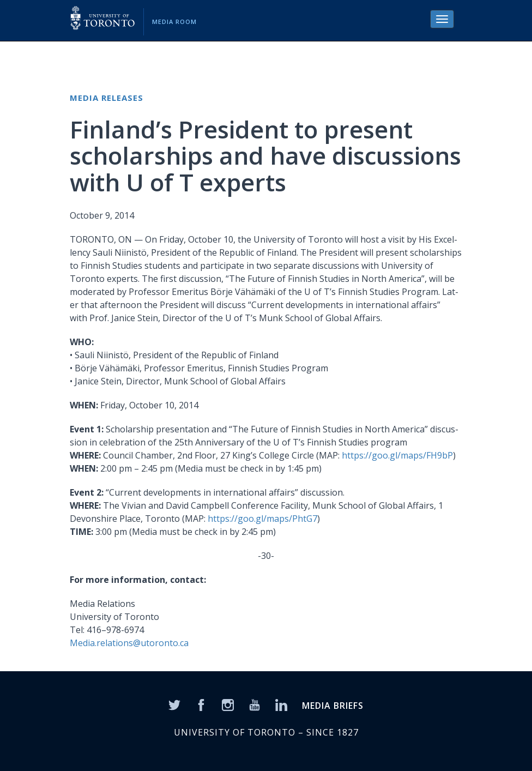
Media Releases (107, 98)
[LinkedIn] (281, 704)
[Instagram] (228, 704)
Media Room (174, 22)
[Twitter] (174, 704)
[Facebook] (201, 704)
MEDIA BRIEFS (333, 706)
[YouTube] (255, 704)
